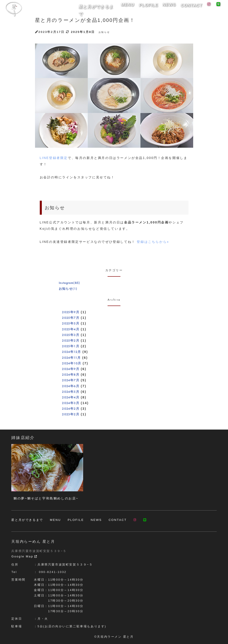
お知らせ (104, 32)
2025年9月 (71, 312)
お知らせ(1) (68, 289)
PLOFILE (159, 7)
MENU (143, 7)
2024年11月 (71, 358)
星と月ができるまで (119, 7)
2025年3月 (71, 335)
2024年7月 (71, 380)
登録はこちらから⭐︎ (153, 242)
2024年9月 (71, 369)
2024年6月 (71, 386)
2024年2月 (71, 409)
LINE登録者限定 (54, 158)
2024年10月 (72, 363)
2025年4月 (71, 329)
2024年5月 (71, 392)
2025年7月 (71, 318)
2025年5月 (71, 323)
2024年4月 (71, 397)
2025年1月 (71, 346)
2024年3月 (71, 403)
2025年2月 (71, 340)
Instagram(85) (69, 283)
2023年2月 (71, 414)
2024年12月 (71, 352)
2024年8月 (71, 375)
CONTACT (193, 7)
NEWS (176, 7)
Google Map (24, 556)
